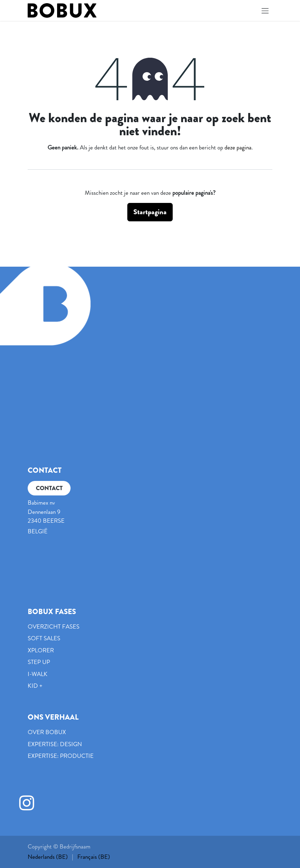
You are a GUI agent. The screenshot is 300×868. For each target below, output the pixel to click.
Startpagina (150, 212)
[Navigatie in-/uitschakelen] (265, 10)
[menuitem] (48, 857)
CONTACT (49, 488)
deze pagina (238, 147)
